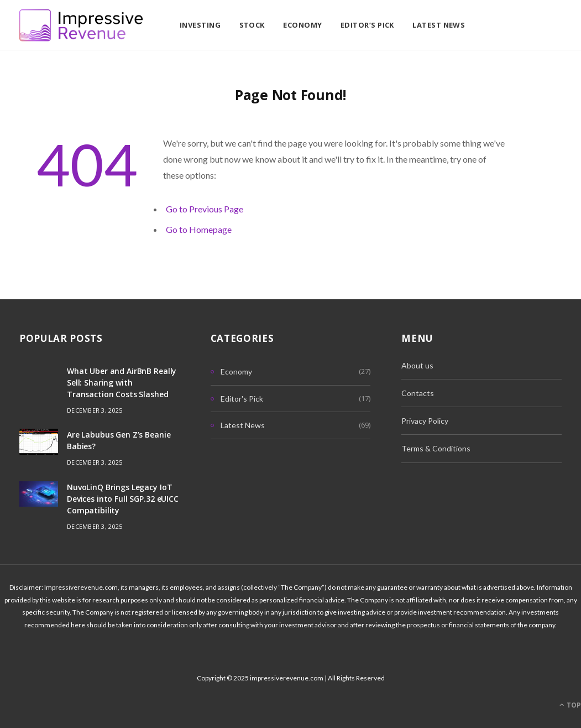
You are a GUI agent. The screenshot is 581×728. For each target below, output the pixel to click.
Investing (200, 25)
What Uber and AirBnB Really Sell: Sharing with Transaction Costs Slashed (122, 383)
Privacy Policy (425, 421)
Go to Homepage (199, 229)
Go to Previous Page (205, 209)
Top (570, 705)
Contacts (418, 393)
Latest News (439, 25)
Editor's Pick (242, 399)
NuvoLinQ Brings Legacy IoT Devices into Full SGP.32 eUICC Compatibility (123, 499)
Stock (252, 25)
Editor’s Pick (367, 25)
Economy (302, 25)
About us (417, 365)
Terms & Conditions (436, 448)
